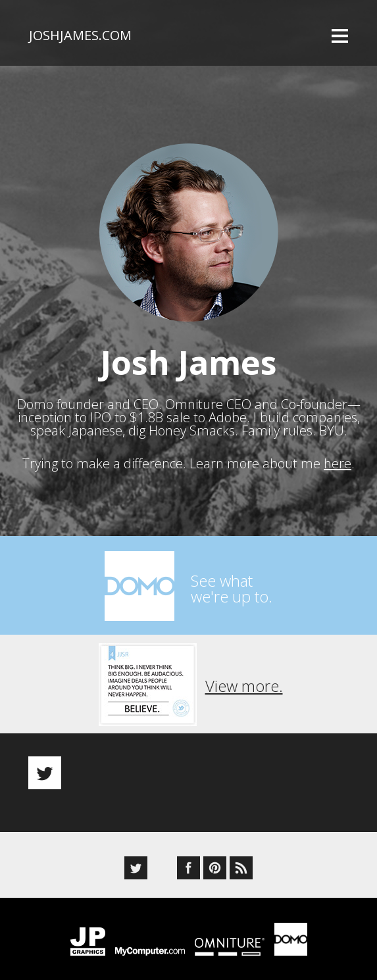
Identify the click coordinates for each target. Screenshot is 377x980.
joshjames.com (80, 35)
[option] (188, 761)
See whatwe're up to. (232, 588)
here (338, 463)
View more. (244, 686)
